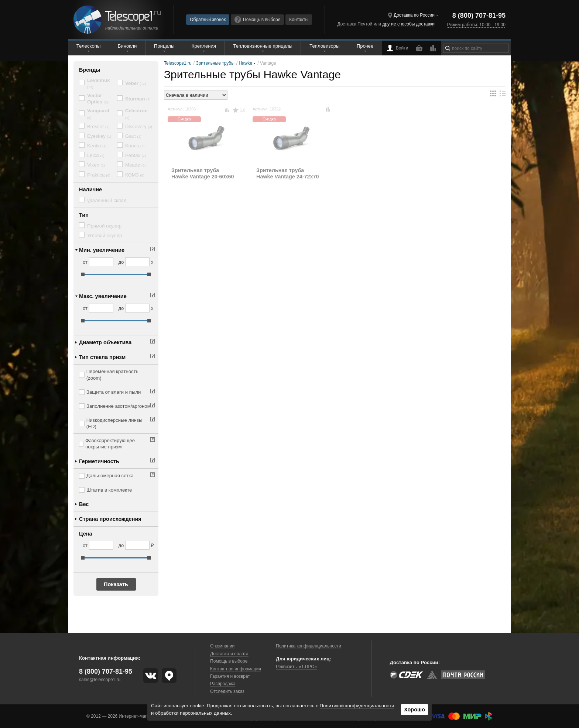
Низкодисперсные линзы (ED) (114, 423)
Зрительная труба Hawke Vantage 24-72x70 (288, 173)
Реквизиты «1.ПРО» (296, 667)
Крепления (204, 46)
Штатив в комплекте (109, 490)
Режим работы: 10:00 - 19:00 (476, 25)
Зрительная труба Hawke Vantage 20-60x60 (203, 173)
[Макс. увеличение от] (101, 308)
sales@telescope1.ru (100, 680)
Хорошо (414, 710)
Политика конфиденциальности (309, 646)
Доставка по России (414, 15)
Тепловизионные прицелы (263, 46)
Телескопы (89, 46)
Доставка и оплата (229, 654)
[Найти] (448, 48)
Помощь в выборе (257, 20)
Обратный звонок (208, 20)
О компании (222, 646)
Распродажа (223, 684)
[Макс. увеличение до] (137, 308)
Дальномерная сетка (110, 476)
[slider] (83, 274)
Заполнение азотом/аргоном (119, 406)
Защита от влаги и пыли (114, 392)
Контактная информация (236, 669)
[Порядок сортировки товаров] (196, 95)
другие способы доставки (408, 24)
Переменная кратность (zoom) (112, 375)
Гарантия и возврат (230, 676)
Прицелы (164, 46)
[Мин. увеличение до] (137, 262)
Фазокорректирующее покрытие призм (110, 444)
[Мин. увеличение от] (101, 262)
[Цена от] (101, 545)
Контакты (299, 20)
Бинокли (127, 46)
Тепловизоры (324, 46)
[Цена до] (137, 545)
